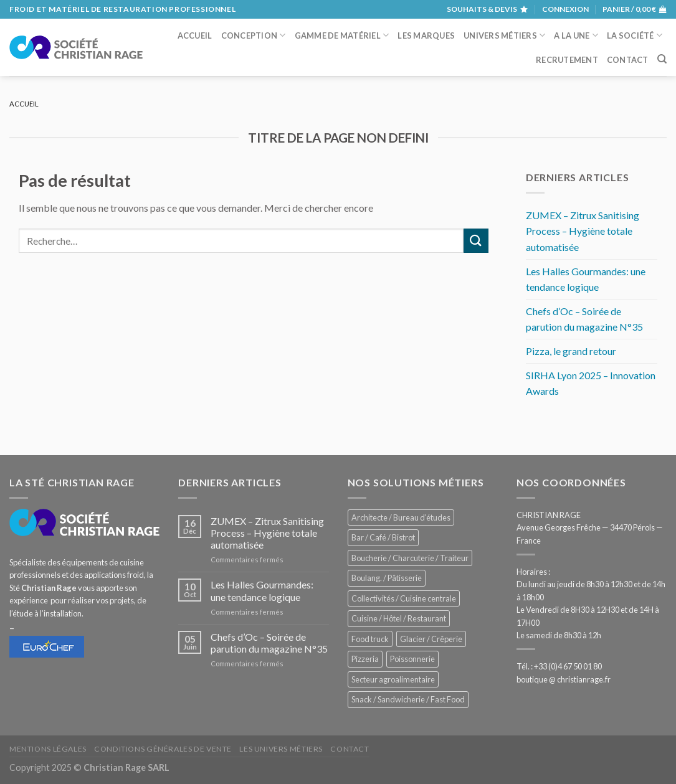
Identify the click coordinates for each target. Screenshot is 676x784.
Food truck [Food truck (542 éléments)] (370, 639)
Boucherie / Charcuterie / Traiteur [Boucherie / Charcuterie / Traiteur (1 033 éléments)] (410, 558)
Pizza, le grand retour (571, 351)
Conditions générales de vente (163, 749)
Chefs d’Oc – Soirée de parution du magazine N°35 (584, 319)
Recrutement (567, 60)
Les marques (426, 35)
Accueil (195, 35)
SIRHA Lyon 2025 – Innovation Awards (591, 383)
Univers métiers (504, 35)
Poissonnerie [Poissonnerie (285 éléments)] (412, 659)
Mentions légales (48, 749)
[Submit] (476, 241)
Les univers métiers (281, 749)
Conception (254, 35)
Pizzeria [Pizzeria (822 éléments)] (365, 659)
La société (635, 35)
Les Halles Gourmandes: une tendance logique (586, 279)
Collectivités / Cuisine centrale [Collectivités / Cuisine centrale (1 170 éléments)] (404, 598)
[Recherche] (662, 59)
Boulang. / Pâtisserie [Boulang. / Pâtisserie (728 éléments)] (387, 578)
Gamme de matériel (342, 35)
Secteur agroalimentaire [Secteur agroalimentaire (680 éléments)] (393, 679)
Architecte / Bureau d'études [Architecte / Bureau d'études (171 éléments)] (401, 517)
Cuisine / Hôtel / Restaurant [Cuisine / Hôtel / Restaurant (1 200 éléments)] (399, 618)
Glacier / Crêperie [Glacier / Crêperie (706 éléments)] (431, 639)
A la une (576, 35)
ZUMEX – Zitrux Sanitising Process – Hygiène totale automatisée (583, 231)
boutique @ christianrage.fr (564, 679)
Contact (628, 60)
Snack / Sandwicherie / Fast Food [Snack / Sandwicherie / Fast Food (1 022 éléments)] (408, 699)
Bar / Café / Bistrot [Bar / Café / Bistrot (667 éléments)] (383, 537)
